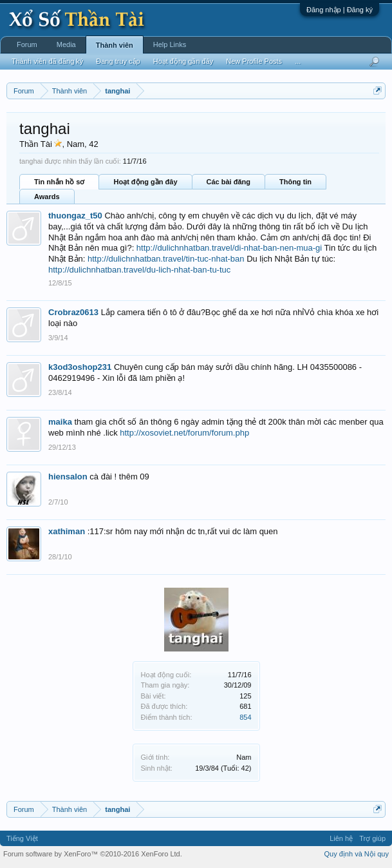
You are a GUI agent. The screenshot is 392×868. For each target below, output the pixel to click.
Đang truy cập (118, 61)
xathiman (67, 531)
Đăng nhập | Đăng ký (340, 10)
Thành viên (115, 45)
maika (60, 422)
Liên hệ (341, 838)
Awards (47, 197)
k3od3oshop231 (80, 367)
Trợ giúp (372, 838)
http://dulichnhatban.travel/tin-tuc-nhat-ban (166, 259)
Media (66, 44)
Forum (27, 44)
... (298, 61)
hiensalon (68, 477)
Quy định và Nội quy (357, 854)
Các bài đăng (229, 182)
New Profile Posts (254, 61)
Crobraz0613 (73, 312)
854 (245, 717)
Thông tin (295, 182)
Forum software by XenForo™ (93, 854)
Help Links (170, 44)
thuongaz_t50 (75, 216)
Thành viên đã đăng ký (47, 61)
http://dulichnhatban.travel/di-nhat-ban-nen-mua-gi (229, 248)
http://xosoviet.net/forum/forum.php (184, 433)
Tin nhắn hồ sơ (59, 182)
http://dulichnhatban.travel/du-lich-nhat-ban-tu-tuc (139, 270)
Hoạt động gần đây (145, 182)
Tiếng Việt (22, 838)
